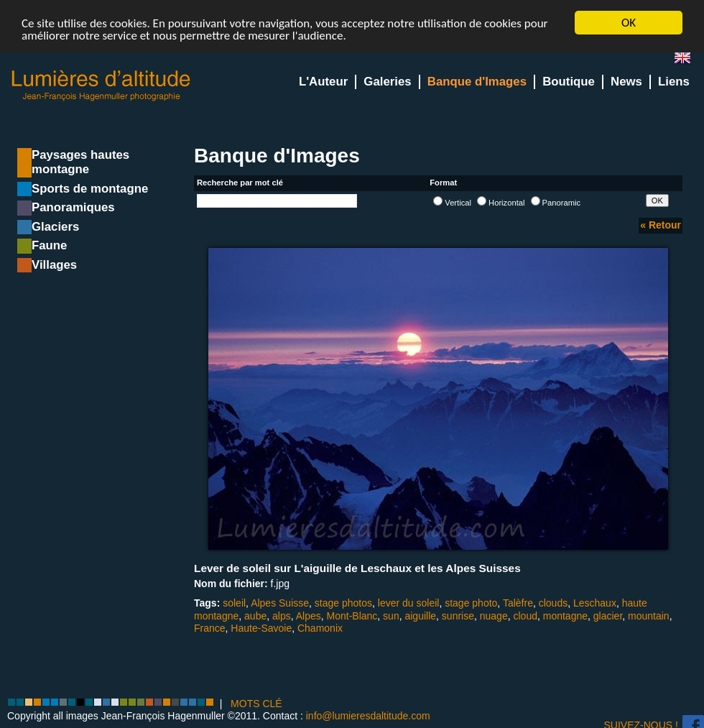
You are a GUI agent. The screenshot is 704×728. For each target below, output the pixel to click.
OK (629, 23)
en (688, 61)
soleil (234, 603)
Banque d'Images (477, 82)
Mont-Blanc (352, 615)
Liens (674, 82)
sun (391, 615)
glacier (608, 615)
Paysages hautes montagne (80, 162)
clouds (553, 603)
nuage (494, 615)
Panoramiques (73, 207)
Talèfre (518, 603)
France (210, 628)
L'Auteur (323, 82)
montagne (565, 615)
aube (255, 615)
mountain (649, 615)
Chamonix (320, 628)
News (626, 82)
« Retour (661, 225)
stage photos (343, 603)
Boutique (569, 82)
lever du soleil (409, 603)
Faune (49, 245)
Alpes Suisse (280, 603)
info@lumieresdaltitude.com (368, 716)
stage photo (471, 603)
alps (282, 615)
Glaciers (55, 227)
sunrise (458, 615)
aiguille (420, 615)
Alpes (309, 615)
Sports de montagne (90, 189)
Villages (54, 265)
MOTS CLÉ (256, 704)
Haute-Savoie (261, 628)
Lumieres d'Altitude (101, 86)
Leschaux (595, 603)
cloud (525, 615)
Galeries (387, 82)
